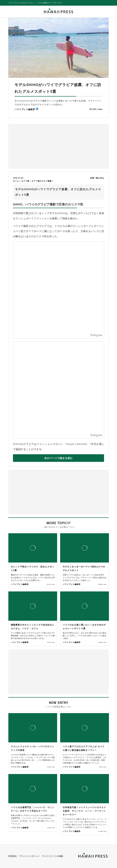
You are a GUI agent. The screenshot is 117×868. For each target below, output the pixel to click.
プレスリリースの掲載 (52, 856)
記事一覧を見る (97, 178)
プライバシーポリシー (29, 856)
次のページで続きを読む (59, 458)
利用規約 (12, 856)
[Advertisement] (34, 146)
